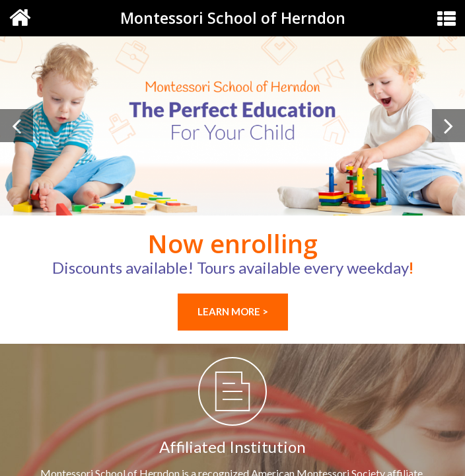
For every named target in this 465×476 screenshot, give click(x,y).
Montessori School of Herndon (233, 18)
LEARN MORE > (233, 311)
